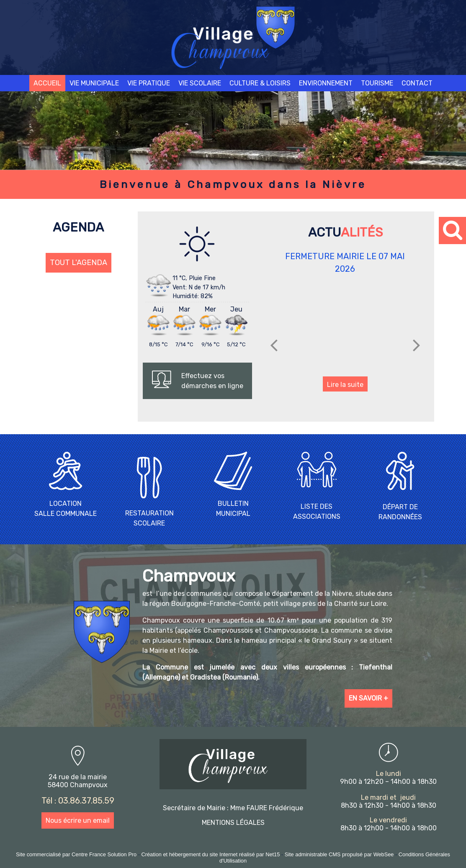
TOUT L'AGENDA (79, 263)
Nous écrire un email (78, 820)
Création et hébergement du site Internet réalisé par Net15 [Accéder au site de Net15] (211, 854)
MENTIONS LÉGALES (233, 823)
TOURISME (377, 83)
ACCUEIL (47, 83)
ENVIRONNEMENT (326, 83)
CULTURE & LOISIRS (260, 83)
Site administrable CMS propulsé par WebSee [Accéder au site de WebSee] (339, 854)
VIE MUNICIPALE (94, 83)
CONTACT (417, 83)
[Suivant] (417, 345)
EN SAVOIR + (368, 698)
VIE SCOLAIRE (200, 83)
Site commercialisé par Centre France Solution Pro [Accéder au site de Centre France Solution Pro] (76, 854)
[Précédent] (274, 345)
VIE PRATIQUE (149, 83)
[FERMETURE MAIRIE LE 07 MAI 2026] (345, 327)
